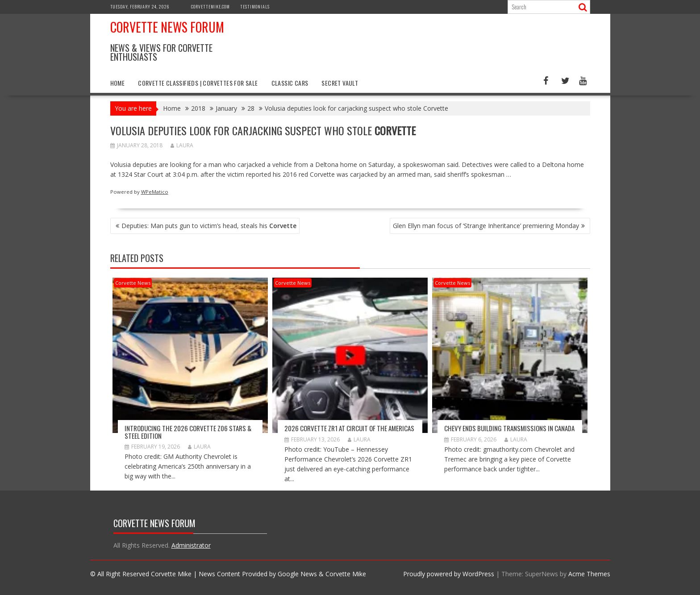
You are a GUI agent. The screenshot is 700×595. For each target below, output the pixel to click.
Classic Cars (290, 83)
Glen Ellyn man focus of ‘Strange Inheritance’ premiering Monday (486, 226)
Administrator (191, 545)
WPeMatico (155, 192)
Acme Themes (589, 574)
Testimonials (255, 6)
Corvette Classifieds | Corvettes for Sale (198, 83)
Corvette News (133, 283)
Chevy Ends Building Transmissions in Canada (509, 428)
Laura (182, 145)
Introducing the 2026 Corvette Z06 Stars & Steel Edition (188, 432)
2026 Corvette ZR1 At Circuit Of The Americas (349, 428)
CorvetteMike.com (210, 6)
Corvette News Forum (167, 27)
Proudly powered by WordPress (449, 574)
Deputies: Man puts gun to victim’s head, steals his (209, 226)
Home (118, 83)
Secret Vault (340, 83)
